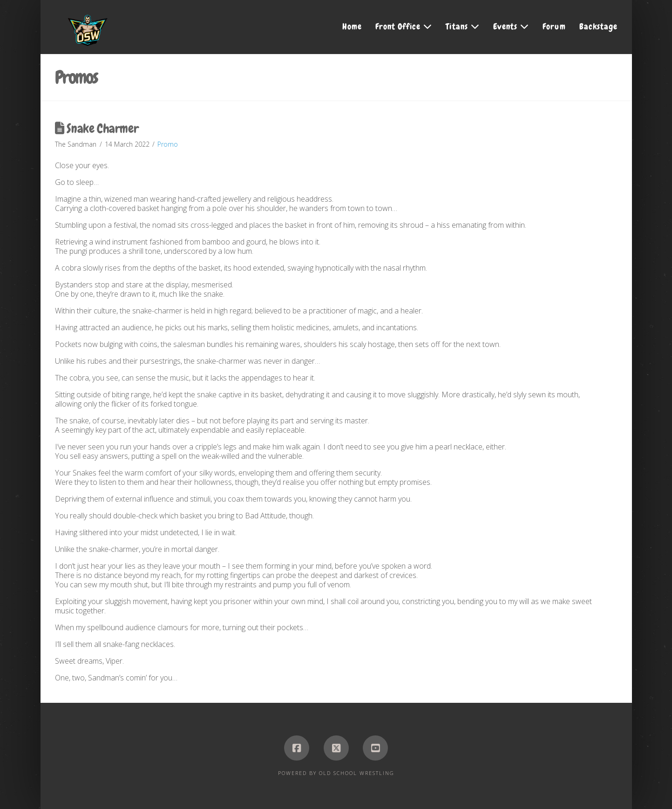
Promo (168, 144)
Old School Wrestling (357, 773)
